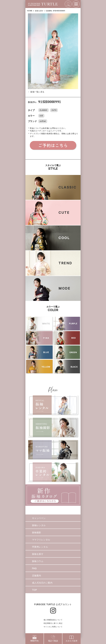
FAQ (34, 568)
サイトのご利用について (53, 627)
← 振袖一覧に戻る (36, 92)
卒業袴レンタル (40, 547)
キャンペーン (39, 518)
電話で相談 (53, 639)
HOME (30, 11)
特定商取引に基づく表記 (53, 623)
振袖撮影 (37, 532)
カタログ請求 (72, 639)
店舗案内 (37, 576)
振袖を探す (39, 11)
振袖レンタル (39, 525)
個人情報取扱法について (53, 620)
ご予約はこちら (53, 145)
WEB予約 (35, 639)
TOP (34, 590)
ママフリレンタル (41, 540)
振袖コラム (38, 561)
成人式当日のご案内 (42, 583)
